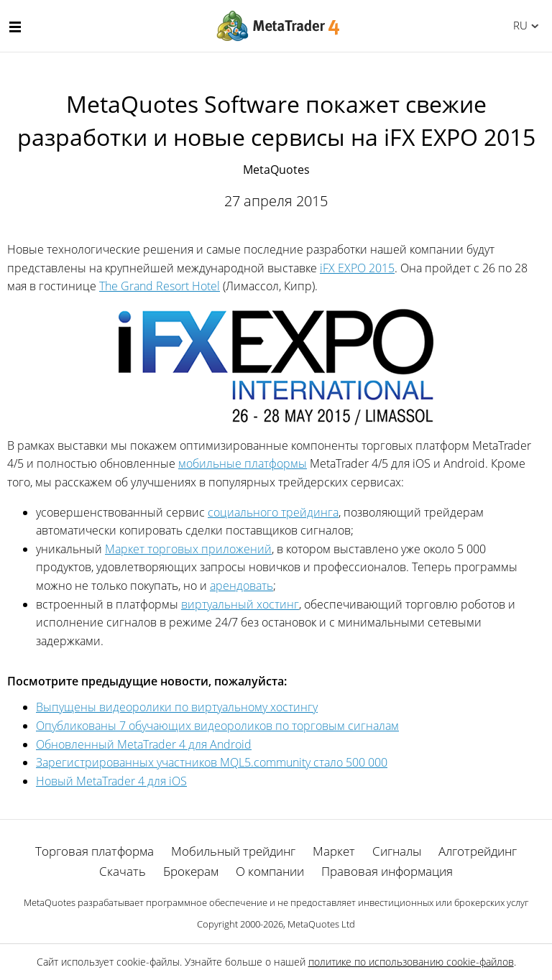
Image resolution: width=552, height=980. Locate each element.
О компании (270, 871)
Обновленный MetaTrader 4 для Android (144, 744)
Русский (518, 25)
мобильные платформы (243, 463)
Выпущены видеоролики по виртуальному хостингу (177, 707)
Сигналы (397, 851)
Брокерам (191, 871)
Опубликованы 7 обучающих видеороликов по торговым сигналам (217, 726)
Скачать (123, 871)
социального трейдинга (273, 512)
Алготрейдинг (478, 851)
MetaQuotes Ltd (321, 924)
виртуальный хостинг (240, 604)
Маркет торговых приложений (188, 549)
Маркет (334, 851)
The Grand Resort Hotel (160, 286)
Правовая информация (387, 871)
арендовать (241, 586)
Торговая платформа (95, 851)
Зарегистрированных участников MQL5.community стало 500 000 (212, 762)
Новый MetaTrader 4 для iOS (111, 781)
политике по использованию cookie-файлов (411, 962)
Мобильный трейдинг (233, 851)
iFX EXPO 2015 (357, 268)
